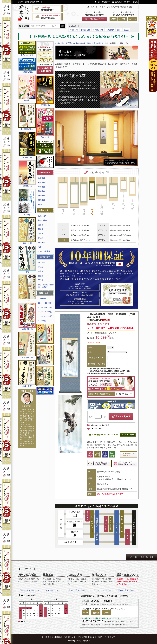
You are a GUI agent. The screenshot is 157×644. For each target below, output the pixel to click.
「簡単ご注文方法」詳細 (29, 590)
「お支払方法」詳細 (77, 590)
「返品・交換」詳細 (126, 590)
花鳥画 (41, 234)
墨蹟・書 (42, 242)
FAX (114, 19)
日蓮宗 (41, 276)
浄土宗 (41, 267)
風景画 (41, 229)
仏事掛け (42, 178)
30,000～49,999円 (45, 312)
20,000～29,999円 (45, 307)
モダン (41, 247)
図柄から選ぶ (92, 43)
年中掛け (42, 187)
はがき (123, 19)
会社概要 (119, 2)
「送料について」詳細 (102, 590)
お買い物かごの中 (96, 19)
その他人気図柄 (44, 251)
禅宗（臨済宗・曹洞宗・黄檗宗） (46, 286)
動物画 (41, 238)
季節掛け (42, 191)
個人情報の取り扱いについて (63, 637)
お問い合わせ (132, 2)
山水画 (41, 225)
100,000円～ (43, 321)
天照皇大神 (110, 30)
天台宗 (41, 280)
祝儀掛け (42, 196)
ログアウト (115, 7)
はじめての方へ (104, 2)
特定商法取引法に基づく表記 (90, 637)
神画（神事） (43, 220)
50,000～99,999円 (45, 316)
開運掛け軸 (86, 30)
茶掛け (41, 204)
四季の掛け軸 (98, 30)
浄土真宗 (42, 263)
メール (133, 19)
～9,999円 (42, 299)
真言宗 (41, 271)
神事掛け (42, 182)
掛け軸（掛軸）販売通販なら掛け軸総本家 (70, 43)
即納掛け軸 (74, 30)
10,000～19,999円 (45, 303)
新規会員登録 (127, 7)
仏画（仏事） (43, 216)
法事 (119, 30)
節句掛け (42, 200)
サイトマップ (110, 637)
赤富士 (126, 30)
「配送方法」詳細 (51, 590)
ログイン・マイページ (100, 7)
